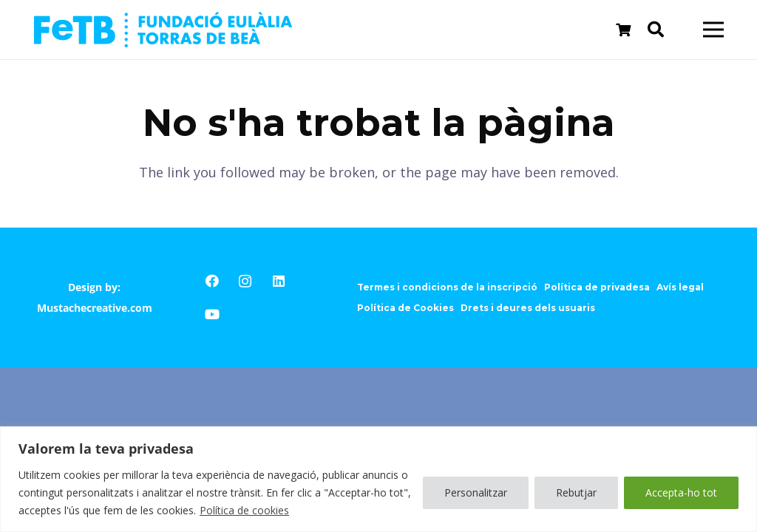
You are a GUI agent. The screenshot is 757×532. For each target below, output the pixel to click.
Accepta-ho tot (681, 492)
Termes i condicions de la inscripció (447, 287)
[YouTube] (212, 314)
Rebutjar (576, 492)
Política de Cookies (405, 308)
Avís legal (680, 287)
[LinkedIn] (278, 281)
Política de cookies (244, 510)
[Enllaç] (163, 30)
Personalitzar (476, 492)
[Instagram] (245, 281)
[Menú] (714, 30)
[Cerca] (656, 30)
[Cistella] (623, 30)
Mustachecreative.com (95, 308)
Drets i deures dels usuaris (528, 308)
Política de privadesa (597, 287)
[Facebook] (212, 281)
